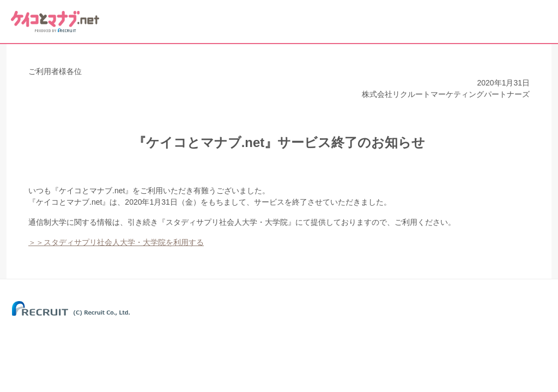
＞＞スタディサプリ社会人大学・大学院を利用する (116, 242)
